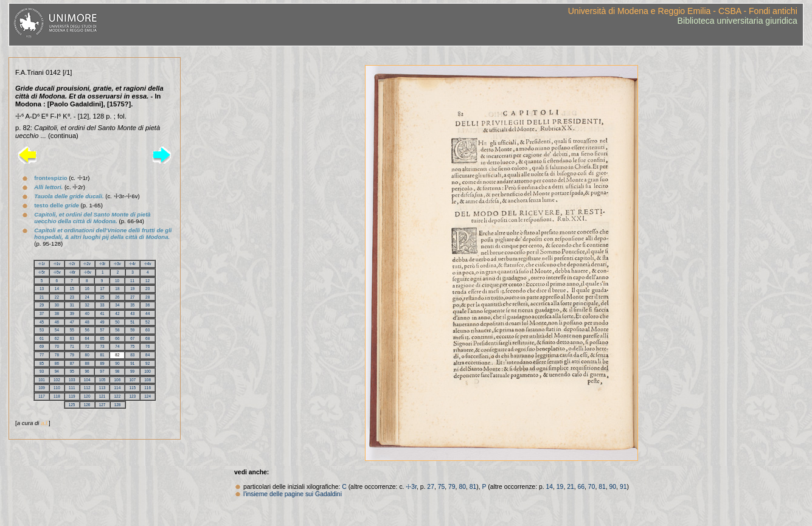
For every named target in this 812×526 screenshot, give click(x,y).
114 (118, 388)
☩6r (73, 272)
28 (147, 297)
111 (72, 388)
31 (72, 305)
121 (102, 396)
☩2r (72, 264)
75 (132, 346)
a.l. (45, 423)
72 (87, 346)
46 (57, 322)
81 (102, 355)
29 (42, 305)
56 (87, 330)
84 (147, 355)
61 (42, 338)
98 (117, 371)
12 (147, 281)
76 (147, 346)
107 (132, 380)
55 (72, 330)
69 (42, 346)
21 (42, 297)
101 (42, 380)
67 (132, 338)
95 (72, 371)
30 (57, 305)
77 (42, 355)
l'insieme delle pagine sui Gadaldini (293, 494)
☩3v (117, 264)
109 (42, 388)
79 (72, 355)
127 (102, 405)
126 (87, 405)
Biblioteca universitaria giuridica (737, 21)
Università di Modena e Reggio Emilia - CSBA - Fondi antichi (683, 11)
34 (117, 305)
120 (87, 396)
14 (57, 289)
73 (102, 346)
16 (87, 289)
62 (57, 338)
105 (102, 380)
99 (132, 371)
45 (42, 322)
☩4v (148, 264)
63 (72, 338)
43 (132, 313)
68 (147, 338)
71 (72, 346)
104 (87, 380)
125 (72, 405)
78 (57, 355)
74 (117, 346)
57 (102, 330)
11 (132, 281)
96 (87, 371)
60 (147, 330)
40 (87, 313)
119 (72, 396)
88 (87, 363)
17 (102, 289)
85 (42, 363)
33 (102, 305)
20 (147, 289)
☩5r (42, 272)
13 (42, 289)
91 (132, 363)
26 (117, 297)
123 (132, 396)
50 (117, 322)
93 (42, 371)
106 (118, 380)
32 (87, 305)
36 (147, 305)
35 (132, 305)
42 (117, 313)
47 (72, 322)
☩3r (102, 264)
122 (118, 396)
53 (42, 330)
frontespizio (50, 178)
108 (147, 380)
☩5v (57, 272)
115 (132, 388)
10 (117, 281)
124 (147, 396)
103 (72, 380)
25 (102, 297)
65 (102, 338)
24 (87, 297)
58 (117, 330)
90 (117, 363)
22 (57, 297)
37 (42, 313)
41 (102, 313)
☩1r (42, 264)
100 (147, 371)
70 (57, 346)
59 (132, 330)
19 (132, 289)
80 (87, 355)
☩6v (88, 272)
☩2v (87, 264)
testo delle (57, 205)
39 (72, 313)
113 (102, 388)
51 (132, 322)
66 (117, 338)
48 (87, 322)
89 (102, 363)
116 (147, 388)
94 (57, 371)
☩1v (57, 264)
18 (117, 289)
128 (118, 405)
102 (57, 380)
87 (72, 363)
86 (57, 363)
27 (132, 297)
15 (72, 289)
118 (57, 396)
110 (57, 388)
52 (147, 322)
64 (87, 338)
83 (132, 355)
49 (102, 322)
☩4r (132, 264)
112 (87, 388)
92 (147, 363)
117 (42, 396)
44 (147, 313)
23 (72, 297)
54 (57, 330)
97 (102, 371)
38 (57, 313)
